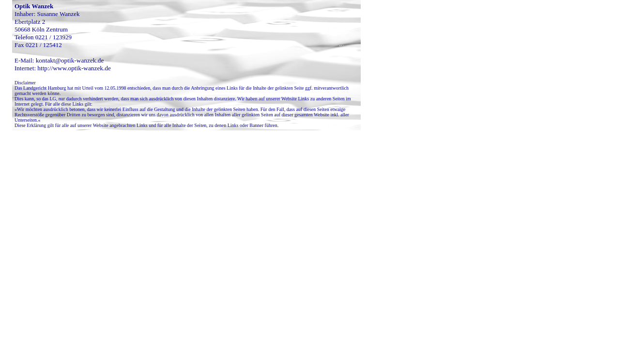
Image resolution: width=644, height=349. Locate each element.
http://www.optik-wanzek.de (74, 68)
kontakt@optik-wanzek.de (70, 60)
